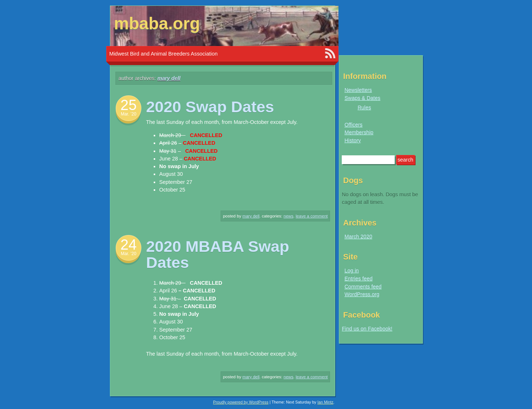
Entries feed (358, 279)
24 (129, 245)
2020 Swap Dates (210, 107)
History (353, 140)
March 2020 (358, 236)
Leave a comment (312, 216)
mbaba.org (157, 23)
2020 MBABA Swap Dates (218, 254)
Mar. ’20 (129, 114)
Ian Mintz (325, 402)
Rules (364, 107)
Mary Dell (169, 78)
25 (129, 105)
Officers (353, 125)
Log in (351, 270)
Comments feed (363, 287)
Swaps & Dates (362, 98)
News (289, 216)
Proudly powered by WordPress (241, 402)
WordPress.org (362, 294)
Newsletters (358, 90)
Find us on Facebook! (367, 329)
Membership (359, 132)
